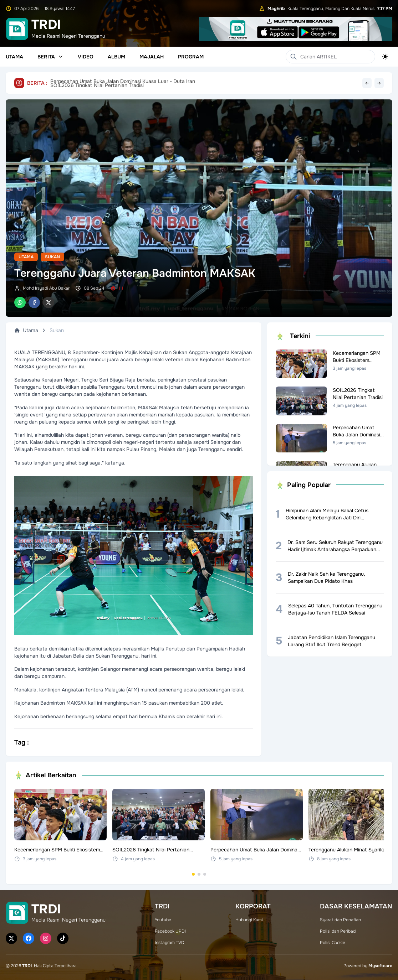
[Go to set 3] (205, 874)
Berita (50, 57)
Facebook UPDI (170, 931)
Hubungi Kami (249, 920)
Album (116, 57)
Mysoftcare (380, 966)
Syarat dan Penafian (340, 920)
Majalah (152, 57)
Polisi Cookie (333, 943)
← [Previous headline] (367, 83)
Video (86, 57)
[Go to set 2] (199, 874)
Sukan (52, 257)
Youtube (163, 920)
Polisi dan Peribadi (338, 931)
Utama (14, 57)
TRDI (27, 966)
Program (191, 57)
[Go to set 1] (193, 874)
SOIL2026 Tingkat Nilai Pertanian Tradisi (97, 83)
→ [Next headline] (379, 83)
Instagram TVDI (170, 943)
